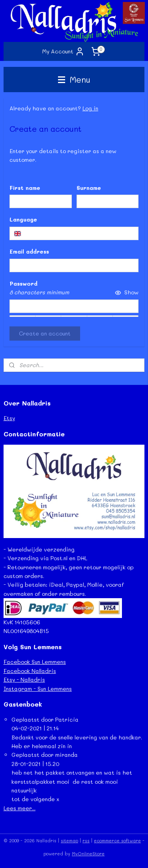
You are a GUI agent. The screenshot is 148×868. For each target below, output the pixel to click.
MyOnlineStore (88, 854)
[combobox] (74, 233)
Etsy (9, 418)
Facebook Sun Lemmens (35, 662)
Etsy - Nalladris (24, 679)
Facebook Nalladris (30, 671)
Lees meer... (20, 808)
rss (86, 841)
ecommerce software (117, 841)
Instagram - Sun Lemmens (38, 689)
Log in (90, 108)
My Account (63, 51)
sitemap (69, 841)
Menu (74, 79)
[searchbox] (74, 233)
